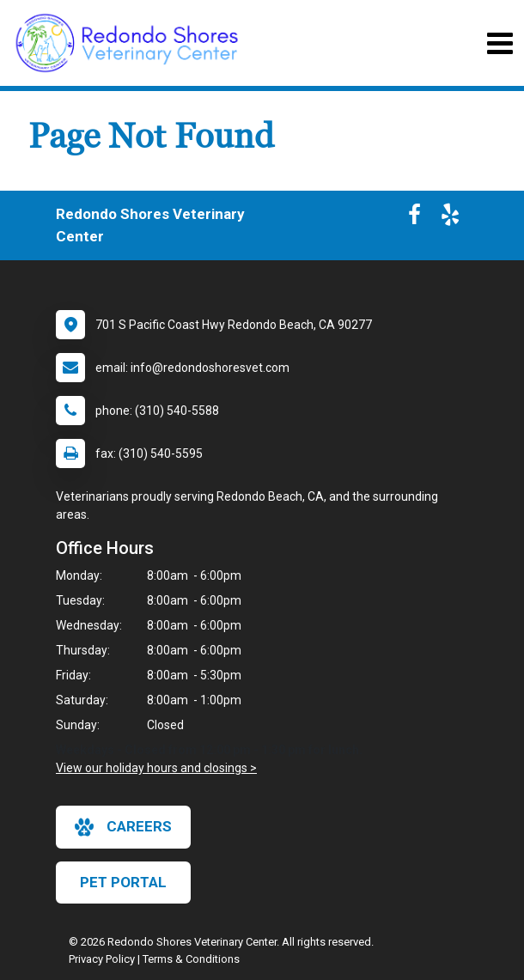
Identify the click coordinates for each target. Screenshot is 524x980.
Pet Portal (123, 882)
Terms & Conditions (191, 959)
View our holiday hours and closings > (156, 768)
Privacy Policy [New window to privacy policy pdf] (102, 959)
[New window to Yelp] (450, 218)
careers (123, 827)
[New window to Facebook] (414, 218)
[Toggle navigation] (500, 43)
